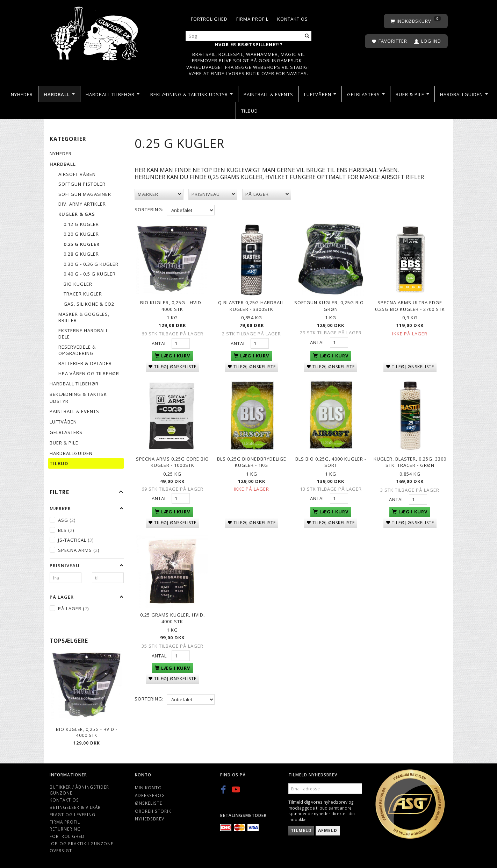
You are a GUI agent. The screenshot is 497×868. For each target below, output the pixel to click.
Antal (160, 342)
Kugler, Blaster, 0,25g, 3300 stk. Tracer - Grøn (410, 459)
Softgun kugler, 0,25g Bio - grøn (331, 305)
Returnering (65, 829)
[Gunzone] (95, 32)
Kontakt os (293, 19)
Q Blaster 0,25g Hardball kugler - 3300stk (251, 305)
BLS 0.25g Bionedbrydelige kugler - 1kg (252, 459)
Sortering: (149, 209)
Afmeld (328, 830)
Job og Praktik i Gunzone (81, 844)
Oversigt (61, 851)
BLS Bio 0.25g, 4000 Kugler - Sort (331, 459)
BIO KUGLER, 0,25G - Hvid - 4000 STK (87, 732)
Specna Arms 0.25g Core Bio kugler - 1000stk (172, 459)
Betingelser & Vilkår (75, 807)
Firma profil (252, 19)
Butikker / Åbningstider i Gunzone (81, 790)
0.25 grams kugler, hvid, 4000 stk (172, 614)
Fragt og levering (73, 814)
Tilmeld (301, 830)
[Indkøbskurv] (416, 21)
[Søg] (307, 36)
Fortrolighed (209, 19)
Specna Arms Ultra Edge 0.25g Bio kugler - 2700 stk (410, 305)
